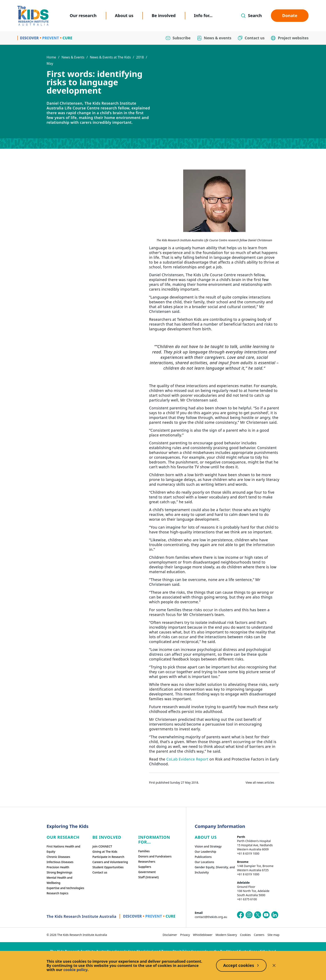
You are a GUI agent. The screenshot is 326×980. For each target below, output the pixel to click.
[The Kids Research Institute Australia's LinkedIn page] (275, 915)
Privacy (185, 935)
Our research (83, 15)
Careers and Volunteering (110, 862)
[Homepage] (33, 16)
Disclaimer (170, 935)
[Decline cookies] (274, 965)
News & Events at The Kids (110, 57)
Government (147, 872)
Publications (203, 857)
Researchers (147, 862)
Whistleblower (203, 935)
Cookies (245, 935)
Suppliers (145, 867)
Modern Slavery (226, 935)
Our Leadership (205, 852)
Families (144, 851)
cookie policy (75, 970)
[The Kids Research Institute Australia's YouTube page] (266, 915)
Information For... (154, 840)
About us (124, 15)
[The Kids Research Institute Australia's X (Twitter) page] (258, 915)
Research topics (57, 893)
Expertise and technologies (65, 888)
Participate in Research (108, 857)
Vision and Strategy (208, 846)
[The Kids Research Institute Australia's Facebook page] (241, 915)
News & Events (73, 57)
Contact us (100, 872)
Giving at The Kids (105, 852)
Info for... (203, 15)
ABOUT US (206, 837)
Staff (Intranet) (148, 877)
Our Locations (204, 862)
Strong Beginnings (59, 872)
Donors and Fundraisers (155, 856)
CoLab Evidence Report (188, 759)
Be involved (164, 15)
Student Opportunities (108, 867)
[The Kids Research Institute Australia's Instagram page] (249, 915)
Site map (274, 935)
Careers (259, 935)
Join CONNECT (102, 846)
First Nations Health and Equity (63, 849)
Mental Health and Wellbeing (59, 880)
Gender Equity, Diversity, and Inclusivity (215, 870)
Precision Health (58, 867)
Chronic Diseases (58, 857)
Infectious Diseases (60, 862)
